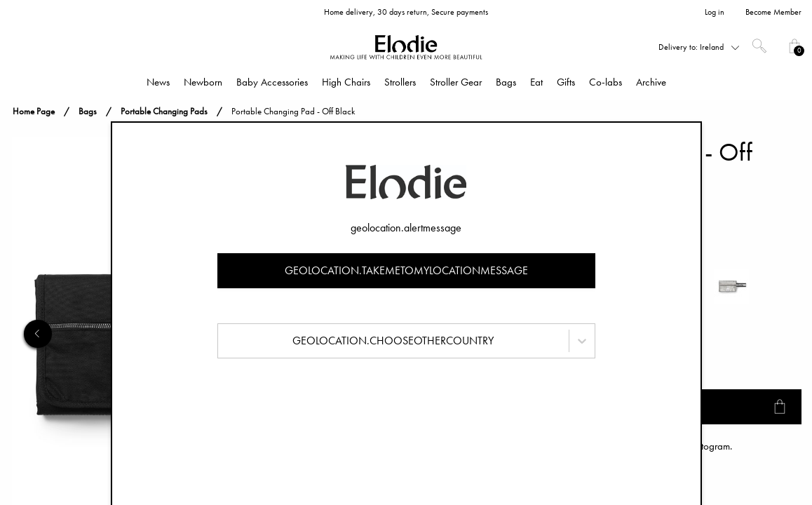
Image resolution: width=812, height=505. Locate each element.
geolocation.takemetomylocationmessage (406, 270)
